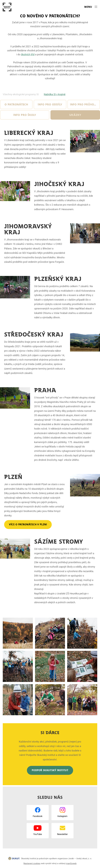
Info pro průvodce (85, 104)
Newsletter (62, 834)
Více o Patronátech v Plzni (28, 524)
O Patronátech (16, 104)
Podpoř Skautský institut (50, 770)
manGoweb (71, 863)
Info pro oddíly (50, 104)
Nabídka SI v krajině (55, 94)
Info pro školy (25, 115)
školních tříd (28, 54)
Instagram (62, 816)
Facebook (38, 816)
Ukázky (75, 115)
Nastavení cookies (32, 863)
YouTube (38, 834)
